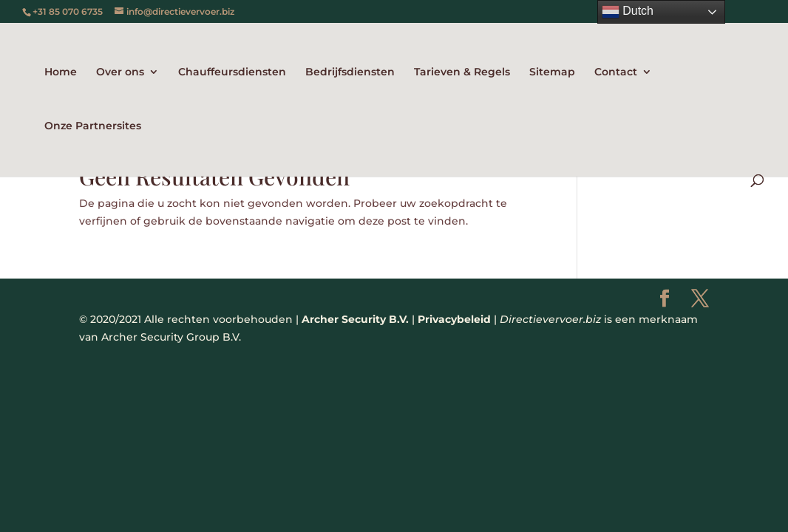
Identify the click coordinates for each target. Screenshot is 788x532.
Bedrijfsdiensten (350, 72)
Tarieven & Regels (462, 72)
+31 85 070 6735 (68, 11)
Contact (616, 72)
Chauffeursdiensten (232, 72)
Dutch (628, 12)
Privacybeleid (454, 319)
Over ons (120, 72)
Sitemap (552, 72)
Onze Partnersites (93, 126)
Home (61, 72)
